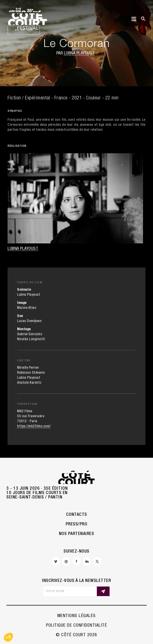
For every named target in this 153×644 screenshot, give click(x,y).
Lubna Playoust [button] (79, 54)
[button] (8, 637)
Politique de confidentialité (76, 626)
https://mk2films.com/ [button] (34, 426)
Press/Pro (77, 524)
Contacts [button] (77, 515)
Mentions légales (77, 616)
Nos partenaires (77, 534)
